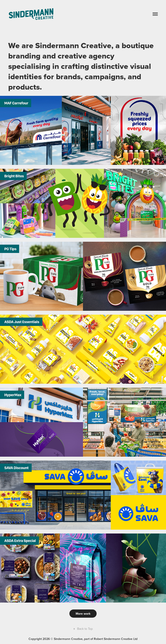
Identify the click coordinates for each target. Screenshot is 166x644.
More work (83, 614)
